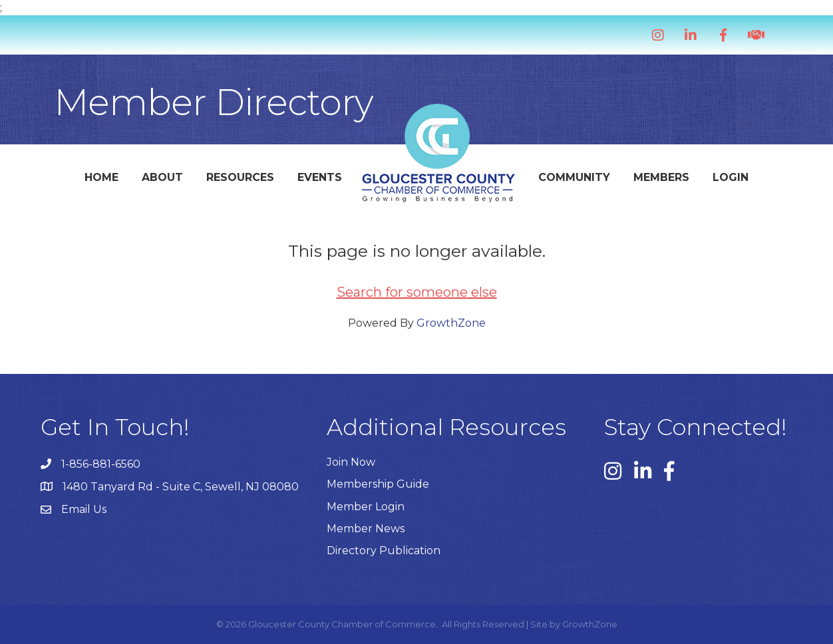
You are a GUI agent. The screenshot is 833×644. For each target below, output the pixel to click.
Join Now (351, 462)
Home (101, 177)
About (162, 177)
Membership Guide (378, 484)
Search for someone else (417, 292)
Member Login (366, 507)
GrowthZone (451, 323)
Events (320, 177)
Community (574, 177)
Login (731, 177)
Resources (240, 177)
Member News (366, 529)
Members (661, 177)
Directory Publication (384, 551)
